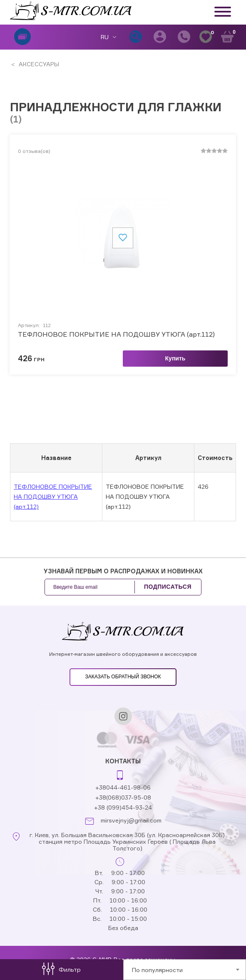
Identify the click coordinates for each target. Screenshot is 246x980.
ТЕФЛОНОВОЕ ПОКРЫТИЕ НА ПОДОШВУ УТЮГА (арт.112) (116, 334)
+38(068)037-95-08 (123, 797)
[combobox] (185, 970)
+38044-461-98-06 (123, 787)
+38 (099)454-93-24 (123, 807)
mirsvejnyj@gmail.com (131, 820)
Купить (175, 358)
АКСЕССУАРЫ (38, 64)
